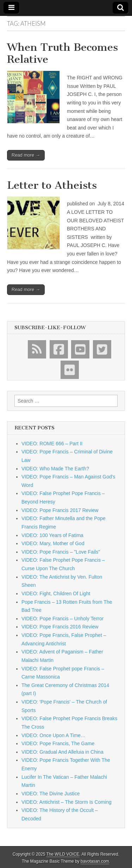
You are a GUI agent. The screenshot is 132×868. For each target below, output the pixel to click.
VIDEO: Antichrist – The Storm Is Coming (67, 802)
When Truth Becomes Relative (62, 53)
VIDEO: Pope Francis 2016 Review (60, 627)
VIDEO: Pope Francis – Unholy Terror (62, 619)
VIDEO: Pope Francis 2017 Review (60, 510)
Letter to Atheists (52, 185)
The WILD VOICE (63, 854)
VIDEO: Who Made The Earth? (55, 469)
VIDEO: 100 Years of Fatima (52, 535)
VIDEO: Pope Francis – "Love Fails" (61, 552)
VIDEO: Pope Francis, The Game (58, 743)
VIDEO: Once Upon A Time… (54, 735)
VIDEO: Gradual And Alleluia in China (62, 752)
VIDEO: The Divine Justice (51, 794)
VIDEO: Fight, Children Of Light (56, 593)
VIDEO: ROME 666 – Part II (52, 444)
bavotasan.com (95, 861)
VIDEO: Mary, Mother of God (53, 543)
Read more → (26, 155)
